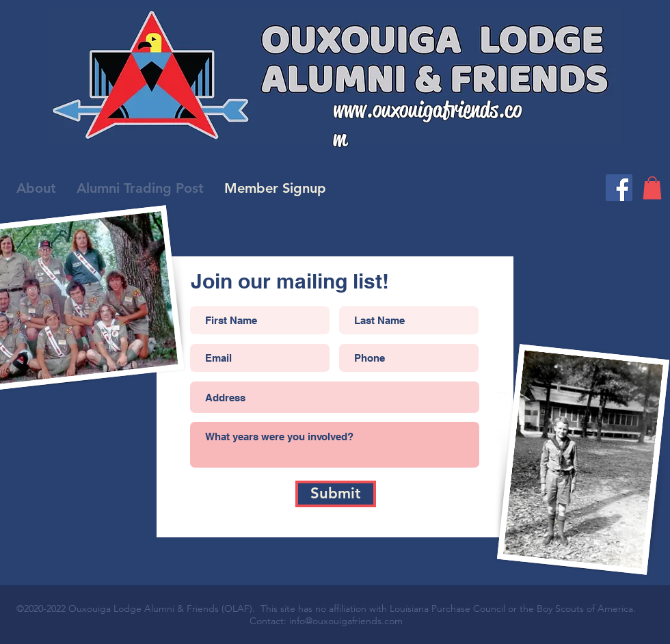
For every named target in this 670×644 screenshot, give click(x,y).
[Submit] (336, 494)
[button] (652, 188)
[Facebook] (619, 188)
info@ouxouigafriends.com (346, 621)
